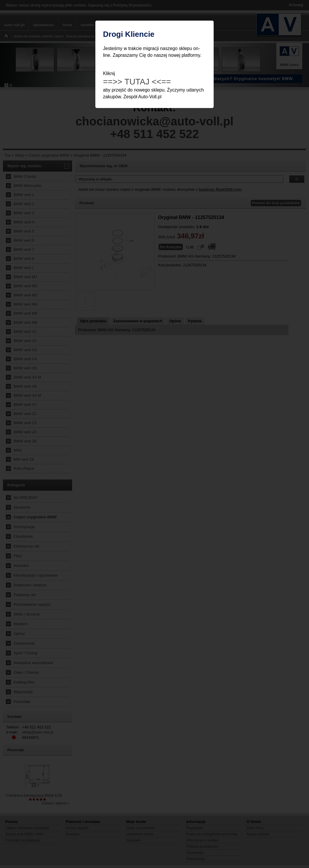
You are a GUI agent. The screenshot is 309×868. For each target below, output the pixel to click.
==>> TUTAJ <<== (137, 82)
